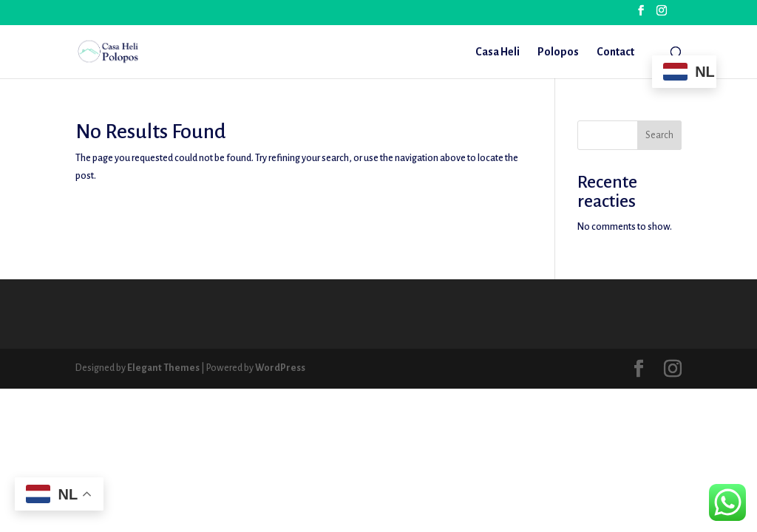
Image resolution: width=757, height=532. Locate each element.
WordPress (280, 368)
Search (659, 135)
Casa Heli (498, 52)
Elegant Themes (163, 368)
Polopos (558, 52)
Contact (615, 52)
